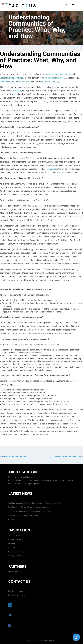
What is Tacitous (15, 535)
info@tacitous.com (16, 591)
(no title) (12, 519)
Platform (12, 548)
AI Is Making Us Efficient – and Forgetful (24, 515)
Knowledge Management (60, 74)
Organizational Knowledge (12, 78)
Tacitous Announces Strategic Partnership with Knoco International (35, 503)
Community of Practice (53, 78)
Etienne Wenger (7, 81)
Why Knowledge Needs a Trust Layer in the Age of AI (29, 507)
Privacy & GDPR (15, 556)
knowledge (17, 91)
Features (12, 544)
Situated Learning (52, 81)
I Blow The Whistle (16, 572)
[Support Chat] (76, 637)
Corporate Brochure (16, 552)
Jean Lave (23, 81)
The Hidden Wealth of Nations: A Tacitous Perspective (29, 511)
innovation (53, 169)
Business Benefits (15, 539)
